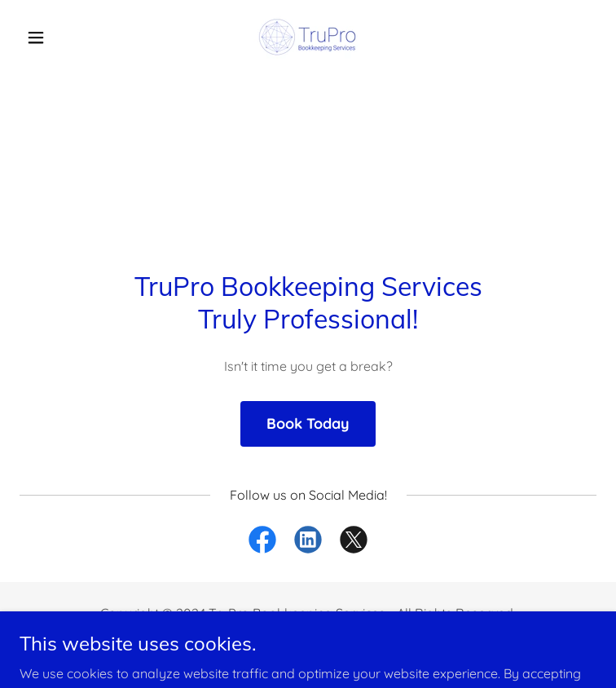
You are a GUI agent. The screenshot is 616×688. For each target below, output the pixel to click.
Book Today (308, 423)
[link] (308, 37)
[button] (63, 37)
